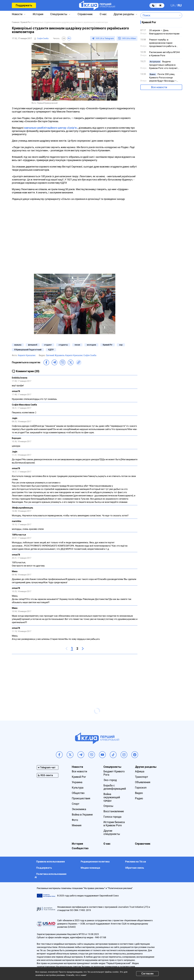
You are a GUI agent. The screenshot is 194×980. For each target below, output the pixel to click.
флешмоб (33, 345)
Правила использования (51, 862)
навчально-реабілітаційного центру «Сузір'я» (51, 128)
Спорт (76, 804)
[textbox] (159, 15)
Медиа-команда (90, 868)
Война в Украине (82, 815)
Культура (78, 788)
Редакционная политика (95, 862)
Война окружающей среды (112, 797)
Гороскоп (141, 788)
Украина (77, 782)
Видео (139, 793)
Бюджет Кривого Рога (114, 773)
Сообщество (80, 848)
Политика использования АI (51, 876)
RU (180, 5)
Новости (17, 14)
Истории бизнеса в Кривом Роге (114, 824)
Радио (139, 798)
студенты (63, 345)
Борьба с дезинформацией (115, 787)
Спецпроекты (59, 14)
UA (173, 5)
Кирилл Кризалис (27, 355)
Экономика (79, 809)
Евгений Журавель (56, 355)
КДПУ (51, 350)
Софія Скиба (43, 38)
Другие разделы (124, 14)
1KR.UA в (105, 38)
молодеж (91, 345)
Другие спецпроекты (112, 832)
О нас (103, 14)
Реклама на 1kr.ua (136, 862)
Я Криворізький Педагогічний (28, 350)
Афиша (140, 771)
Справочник (85, 14)
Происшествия (81, 798)
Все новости (159, 87)
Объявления (143, 782)
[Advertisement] (75, 676)
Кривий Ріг (108, 345)
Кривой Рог (79, 777)
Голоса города (112, 817)
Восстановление (114, 811)
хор (121, 345)
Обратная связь (135, 868)
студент (48, 345)
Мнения (77, 825)
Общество (78, 793)
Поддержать (24, 5)
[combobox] (159, 15)
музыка (18, 345)
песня (77, 345)
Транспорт (142, 777)
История (38, 14)
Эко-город (110, 780)
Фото (75, 820)
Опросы (108, 806)
